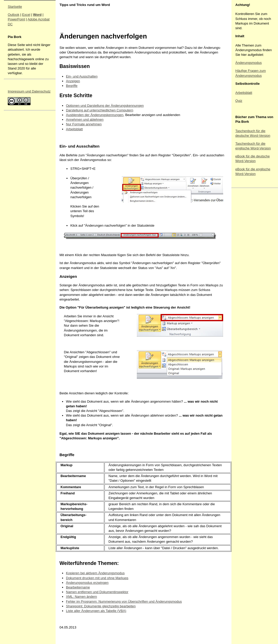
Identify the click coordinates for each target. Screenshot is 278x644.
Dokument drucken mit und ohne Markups (97, 578)
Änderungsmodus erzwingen (87, 583)
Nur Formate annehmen (84, 124)
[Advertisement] (251, 267)
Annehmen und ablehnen (85, 120)
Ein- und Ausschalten (82, 76)
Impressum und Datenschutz (29, 91)
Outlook (14, 15)
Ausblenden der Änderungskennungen (95, 115)
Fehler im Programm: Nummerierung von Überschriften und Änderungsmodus (124, 601)
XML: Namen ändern (81, 597)
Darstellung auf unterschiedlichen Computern (100, 110)
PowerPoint (16, 19)
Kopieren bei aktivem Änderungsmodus (95, 573)
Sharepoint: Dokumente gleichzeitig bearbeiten (101, 606)
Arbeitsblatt (74, 129)
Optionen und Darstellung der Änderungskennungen (105, 106)
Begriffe (72, 86)
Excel (26, 15)
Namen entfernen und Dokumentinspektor (97, 592)
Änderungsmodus (249, 63)
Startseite (15, 7)
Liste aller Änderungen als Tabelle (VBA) (96, 611)
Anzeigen (73, 81)
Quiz (239, 101)
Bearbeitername (78, 587)
